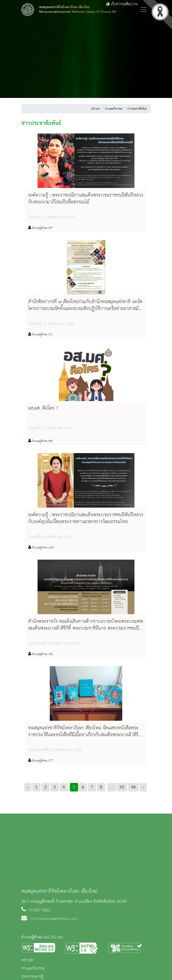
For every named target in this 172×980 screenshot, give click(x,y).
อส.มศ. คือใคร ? (43, 408)
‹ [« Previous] (28, 787)
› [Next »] (143, 787)
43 (122, 787)
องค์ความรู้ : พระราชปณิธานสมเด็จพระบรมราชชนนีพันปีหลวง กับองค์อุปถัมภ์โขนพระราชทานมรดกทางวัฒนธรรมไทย (86, 518)
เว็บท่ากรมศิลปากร (122, 4)
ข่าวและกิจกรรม (114, 109)
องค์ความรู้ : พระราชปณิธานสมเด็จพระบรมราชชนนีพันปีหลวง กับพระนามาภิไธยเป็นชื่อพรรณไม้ (86, 199)
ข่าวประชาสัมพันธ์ (137, 109)
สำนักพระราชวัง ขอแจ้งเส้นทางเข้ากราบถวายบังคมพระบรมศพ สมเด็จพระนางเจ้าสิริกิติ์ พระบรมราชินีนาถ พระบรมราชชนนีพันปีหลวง (86, 628)
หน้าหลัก (28, 960)
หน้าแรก (95, 109)
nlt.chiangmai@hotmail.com (54, 919)
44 (133, 787)
